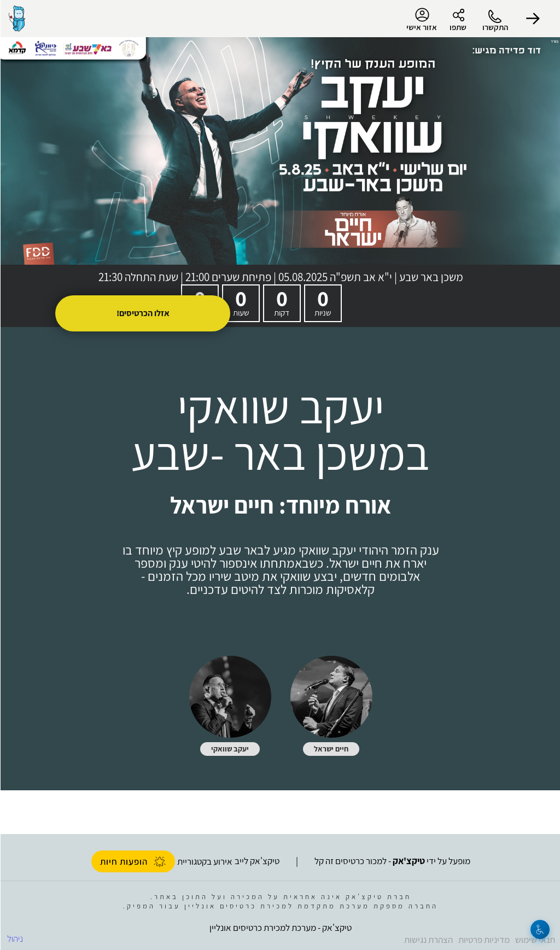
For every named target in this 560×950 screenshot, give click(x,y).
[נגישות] (539, 929)
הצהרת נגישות (428, 940)
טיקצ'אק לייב (256, 861)
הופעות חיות (133, 861)
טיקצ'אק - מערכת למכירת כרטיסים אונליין (280, 928)
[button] (533, 19)
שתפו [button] (457, 27)
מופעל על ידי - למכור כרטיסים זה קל (392, 861)
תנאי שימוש (535, 940)
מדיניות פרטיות (483, 940)
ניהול (14, 939)
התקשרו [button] (495, 27)
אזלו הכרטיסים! (142, 313)
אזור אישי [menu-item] (421, 20)
